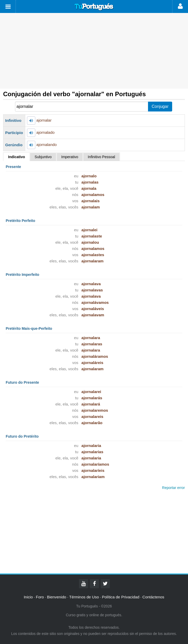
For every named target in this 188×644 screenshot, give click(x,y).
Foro (40, 597)
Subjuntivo (43, 157)
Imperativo (70, 157)
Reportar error (173, 488)
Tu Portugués (94, 7)
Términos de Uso (84, 597)
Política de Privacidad (120, 597)
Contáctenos (153, 597)
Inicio (28, 597)
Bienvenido (57, 597)
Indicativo (16, 157)
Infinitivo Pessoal (101, 157)
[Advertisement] (94, 51)
